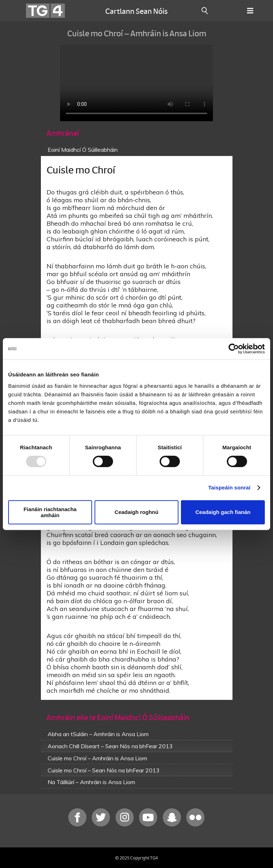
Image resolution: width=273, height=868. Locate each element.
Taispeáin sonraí (229, 487)
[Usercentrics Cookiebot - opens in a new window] (234, 349)
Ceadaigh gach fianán (223, 512)
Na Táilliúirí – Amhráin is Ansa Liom (91, 782)
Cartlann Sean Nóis (136, 11)
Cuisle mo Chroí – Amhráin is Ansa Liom (97, 758)
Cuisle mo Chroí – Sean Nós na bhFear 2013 (104, 770)
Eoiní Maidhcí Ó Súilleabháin (83, 150)
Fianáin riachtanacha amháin (50, 512)
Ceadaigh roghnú (136, 512)
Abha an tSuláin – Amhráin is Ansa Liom (98, 734)
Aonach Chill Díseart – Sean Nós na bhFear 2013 (110, 746)
